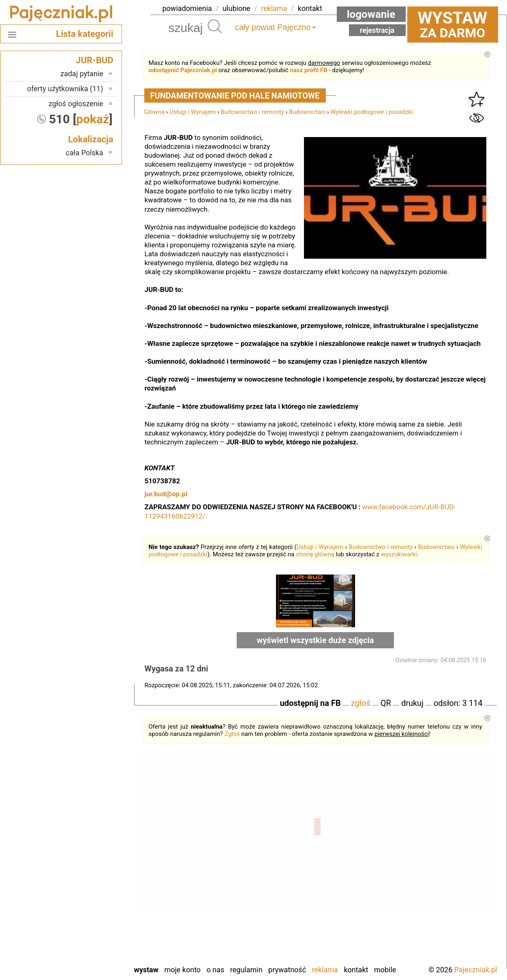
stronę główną (315, 554)
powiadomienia (187, 8)
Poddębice (87, 892)
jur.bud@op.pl (166, 494)
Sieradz (92, 903)
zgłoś (361, 703)
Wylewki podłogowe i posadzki (372, 112)
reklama (274, 8)
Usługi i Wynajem (193, 112)
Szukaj (215, 26)
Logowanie (371, 14)
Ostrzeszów (86, 870)
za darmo (453, 24)
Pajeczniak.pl (476, 970)
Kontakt (356, 970)
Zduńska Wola (82, 958)
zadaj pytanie (82, 74)
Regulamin (246, 970)
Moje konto (182, 970)
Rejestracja (377, 30)
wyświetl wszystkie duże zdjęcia (316, 640)
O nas (216, 970)
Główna (155, 112)
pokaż (93, 119)
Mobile (385, 970)
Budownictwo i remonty (252, 112)
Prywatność (287, 970)
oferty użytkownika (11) (65, 89)
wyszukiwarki (399, 554)
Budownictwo (307, 112)
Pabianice (89, 881)
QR (386, 703)
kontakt (310, 8)
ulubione (236, 8)
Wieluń (93, 936)
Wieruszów (87, 947)
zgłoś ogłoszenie (76, 104)
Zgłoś (232, 734)
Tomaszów (87, 914)
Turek (95, 925)
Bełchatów (88, 827)
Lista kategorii (84, 34)
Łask (96, 837)
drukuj (412, 703)
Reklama (325, 970)
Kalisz (94, 859)
